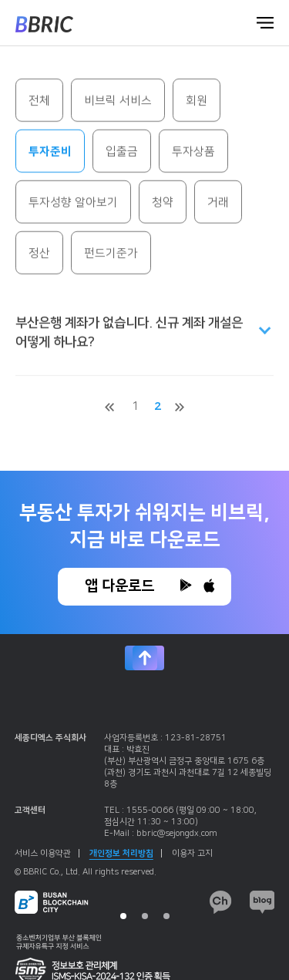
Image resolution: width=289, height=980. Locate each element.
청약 (163, 204)
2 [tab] (145, 916)
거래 (218, 204)
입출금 (122, 153)
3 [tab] (166, 916)
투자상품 (193, 153)
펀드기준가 (111, 255)
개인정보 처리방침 (126, 854)
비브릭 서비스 (118, 102)
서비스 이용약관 (47, 854)
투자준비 (50, 153)
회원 (197, 102)
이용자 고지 (192, 854)
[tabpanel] (145, 826)
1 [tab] (123, 916)
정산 (39, 255)
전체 (39, 102)
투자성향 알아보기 (73, 204)
